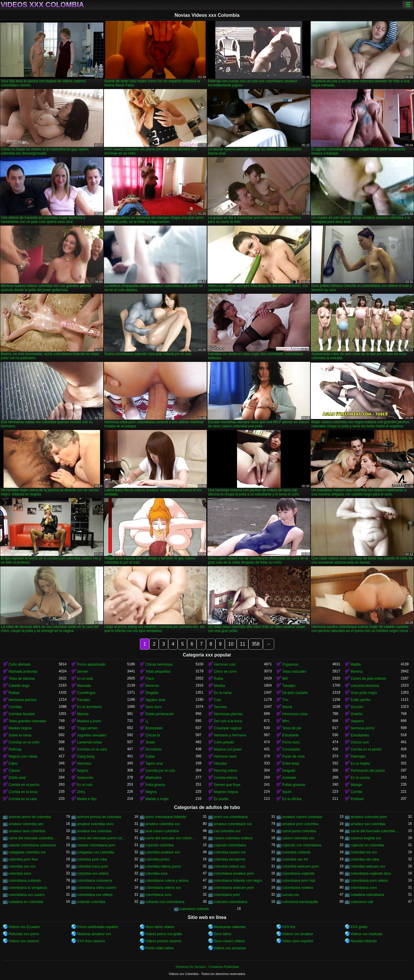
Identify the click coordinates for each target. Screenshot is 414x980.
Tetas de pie (292, 728)
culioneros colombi (194, 909)
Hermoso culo (225, 664)
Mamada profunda (23, 672)
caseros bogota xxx (366, 838)
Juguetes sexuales (92, 735)
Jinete (150, 742)
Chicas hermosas (159, 664)
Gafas (150, 756)
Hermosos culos (295, 714)
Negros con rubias (23, 756)
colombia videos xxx (230, 866)
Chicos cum (360, 742)
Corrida (356, 792)
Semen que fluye (227, 785)
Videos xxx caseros (24, 941)
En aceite (221, 799)
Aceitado (289, 778)
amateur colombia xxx (163, 824)
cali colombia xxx (227, 831)
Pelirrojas (358, 756)
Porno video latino (160, 948)
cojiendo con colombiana (302, 845)
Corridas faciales (22, 714)
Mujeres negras (226, 792)
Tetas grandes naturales (27, 721)
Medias (220, 686)
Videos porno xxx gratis (164, 934)
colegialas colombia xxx (27, 852)
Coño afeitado (20, 664)
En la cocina (360, 778)
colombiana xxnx (364, 888)
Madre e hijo (87, 799)
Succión (357, 707)
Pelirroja (15, 749)
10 (231, 644)
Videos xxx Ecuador (24, 927)
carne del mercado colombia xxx (34, 838)
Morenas (152, 686)
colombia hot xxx (364, 852)
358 (256, 644)
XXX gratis (359, 927)
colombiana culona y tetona (167, 881)
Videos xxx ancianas (230, 948)
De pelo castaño (295, 693)
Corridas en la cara (92, 749)
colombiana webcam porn (234, 888)
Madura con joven (228, 749)
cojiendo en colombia (367, 845)
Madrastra (153, 778)
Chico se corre (225, 672)
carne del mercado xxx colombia (171, 838)
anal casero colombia (162, 831)
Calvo (13, 764)
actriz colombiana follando (166, 817)
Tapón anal (154, 764)
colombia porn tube (92, 859)
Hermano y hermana (230, 735)
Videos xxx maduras (366, 934)
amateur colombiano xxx (233, 824)
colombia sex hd (295, 859)
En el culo (85, 785)
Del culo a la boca (228, 721)
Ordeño (356, 714)
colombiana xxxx (159, 895)
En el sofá (85, 679)
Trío (285, 700)
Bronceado (154, 728)
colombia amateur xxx (163, 852)
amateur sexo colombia (27, 831)
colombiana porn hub (299, 881)
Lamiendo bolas (90, 742)
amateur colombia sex (26, 824)
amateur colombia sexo (95, 824)
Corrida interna (226, 778)
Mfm (285, 721)
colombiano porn (227, 895)
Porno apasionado (91, 664)
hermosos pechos (23, 700)
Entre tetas (291, 764)
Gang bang (86, 756)
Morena (357, 672)
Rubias (14, 693)
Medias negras (20, 728)
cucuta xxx (291, 895)
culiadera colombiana (367, 895)
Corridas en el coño (24, 742)
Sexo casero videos (229, 941)
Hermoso (84, 764)
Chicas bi (153, 735)
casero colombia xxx (298, 838)
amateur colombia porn (369, 817)
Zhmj (81, 792)
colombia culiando (296, 852)
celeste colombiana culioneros (32, 845)
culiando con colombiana (165, 902)
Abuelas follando (364, 941)
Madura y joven (89, 721)
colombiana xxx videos (95, 895)
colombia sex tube (365, 859)
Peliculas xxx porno (24, 934)
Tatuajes (289, 686)
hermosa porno (363, 728)
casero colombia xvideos (233, 838)
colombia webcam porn (300, 866)
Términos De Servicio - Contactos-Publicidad (207, 967)
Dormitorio (154, 749)
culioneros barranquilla (300, 902)
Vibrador (221, 764)
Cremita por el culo (160, 771)
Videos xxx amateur (298, 934)
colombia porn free (23, 859)
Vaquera (357, 721)
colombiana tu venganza (28, 888)
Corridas (15, 707)
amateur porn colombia (300, 824)
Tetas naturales (294, 672)
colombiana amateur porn (234, 874)
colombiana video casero (97, 888)
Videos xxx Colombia (42, 5)
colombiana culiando (25, 881)
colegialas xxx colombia (96, 852)
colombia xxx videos (93, 874)
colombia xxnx (20, 874)
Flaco (150, 679)
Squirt (287, 792)
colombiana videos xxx (163, 888)
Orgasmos (290, 664)
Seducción (85, 778)
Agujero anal (155, 700)
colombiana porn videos (369, 881)
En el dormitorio (89, 707)
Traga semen (87, 728)
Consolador (291, 749)
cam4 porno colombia (299, 831)
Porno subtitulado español (98, 927)
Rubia (219, 679)
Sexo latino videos (160, 927)
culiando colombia (91, 902)
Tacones (221, 707)
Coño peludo (224, 742)
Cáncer (14, 771)
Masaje (356, 785)
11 (243, 644)
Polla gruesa (155, 785)
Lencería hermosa (365, 686)
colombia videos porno (163, 866)
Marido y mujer (157, 799)
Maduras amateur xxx (94, 934)
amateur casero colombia (302, 817)
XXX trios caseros (91, 941)
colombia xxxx (157, 874)
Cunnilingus (86, 693)
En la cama (223, 693)
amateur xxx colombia (94, 831)
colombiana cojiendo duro (371, 874)
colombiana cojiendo (298, 874)
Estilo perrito (360, 700)
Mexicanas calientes (230, 927)
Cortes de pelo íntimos (368, 679)
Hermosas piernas (228, 714)
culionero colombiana (231, 902)
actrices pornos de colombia (99, 817)
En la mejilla (360, 764)
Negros (83, 771)
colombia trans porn (93, 866)
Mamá (287, 707)
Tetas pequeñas (158, 672)
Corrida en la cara (23, 799)
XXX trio (289, 927)
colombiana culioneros (95, 881)
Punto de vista (293, 756)
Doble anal (17, 778)
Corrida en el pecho (366, 749)
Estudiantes (360, 735)
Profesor (357, 799)
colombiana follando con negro (238, 881)
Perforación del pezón (368, 771)
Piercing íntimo (226, 771)
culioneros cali (362, 902)
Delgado (152, 693)
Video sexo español (298, 941)
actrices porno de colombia (30, 817)
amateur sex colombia (368, 824)
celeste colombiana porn (96, 845)
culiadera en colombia (26, 902)
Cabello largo (19, 686)
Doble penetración (160, 714)
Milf (285, 679)
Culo (218, 700)
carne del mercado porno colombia (102, 838)
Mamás (83, 714)
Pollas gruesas (294, 785)
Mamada (84, 686)
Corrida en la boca (23, 792)
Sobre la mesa (20, 735)
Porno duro (291, 742)
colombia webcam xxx (368, 866)
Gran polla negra (364, 693)
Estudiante (291, 735)
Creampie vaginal (228, 728)
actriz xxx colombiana (231, 817)
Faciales (84, 700)
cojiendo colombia (160, 845)
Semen (83, 672)
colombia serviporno (230, 859)
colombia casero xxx (230, 852)
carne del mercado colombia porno (376, 831)
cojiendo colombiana (230, 845)
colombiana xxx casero (27, 895)
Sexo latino (223, 934)
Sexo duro (154, 707)
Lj (147, 721)
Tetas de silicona (22, 679)
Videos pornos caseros (163, 941)
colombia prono (158, 859)
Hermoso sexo (225, 756)
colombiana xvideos (298, 888)
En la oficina (292, 799)
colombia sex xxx (22, 866)
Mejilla (356, 664)
